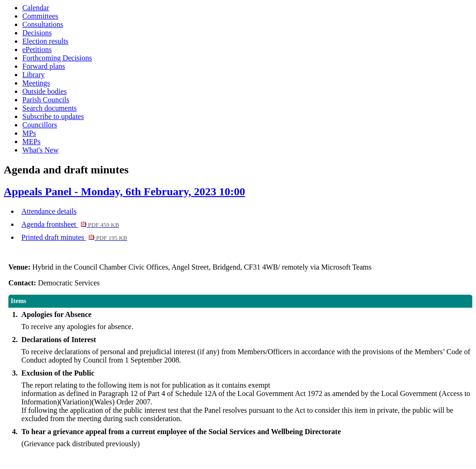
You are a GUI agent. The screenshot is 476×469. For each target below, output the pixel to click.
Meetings (36, 83)
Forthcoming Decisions (57, 58)
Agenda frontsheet (70, 224)
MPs (29, 133)
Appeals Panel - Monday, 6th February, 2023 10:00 (124, 192)
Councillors (40, 125)
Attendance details (49, 211)
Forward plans (44, 66)
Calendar (36, 8)
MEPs (31, 142)
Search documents (50, 108)
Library (33, 75)
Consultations (43, 24)
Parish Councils (46, 100)
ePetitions (37, 50)
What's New (40, 150)
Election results (45, 41)
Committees (40, 16)
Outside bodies (45, 91)
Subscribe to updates (53, 116)
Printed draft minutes (74, 237)
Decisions (37, 33)
